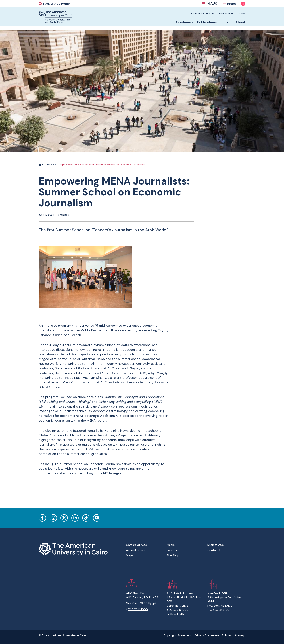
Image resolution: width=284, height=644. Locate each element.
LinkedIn (75, 518)
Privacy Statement (207, 635)
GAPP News (47, 165)
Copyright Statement (178, 635)
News (242, 13)
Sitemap (240, 635)
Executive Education (203, 13)
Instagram (53, 518)
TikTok (86, 518)
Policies (227, 635)
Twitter (64, 518)
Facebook (42, 518)
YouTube (97, 518)
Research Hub (227, 13)
